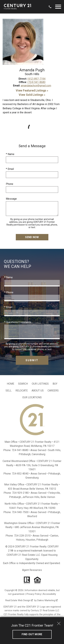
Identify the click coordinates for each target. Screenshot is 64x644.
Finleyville (54, 493)
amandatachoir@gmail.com (36, 86)
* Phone (9, 292)
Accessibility (50, 594)
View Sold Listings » (32, 95)
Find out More (32, 634)
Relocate (22, 391)
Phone (10, 184)
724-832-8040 (20, 474)
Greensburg (32, 478)
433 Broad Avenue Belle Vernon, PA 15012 (32, 489)
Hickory (20, 540)
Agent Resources (32, 570)
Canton (54, 536)
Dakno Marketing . (48, 600)
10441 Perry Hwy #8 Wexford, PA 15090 (32, 508)
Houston (30, 540)
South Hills (54, 450)
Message (11, 199)
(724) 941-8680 (36, 82)
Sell (9, 391)
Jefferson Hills (31, 497)
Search (23, 384)
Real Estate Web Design (19, 600)
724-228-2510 (22, 536)
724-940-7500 (20, 512)
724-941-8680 (20, 450)
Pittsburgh (25, 454)
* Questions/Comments (18, 322)
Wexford (32, 516)
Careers (53, 391)
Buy (55, 384)
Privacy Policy (34, 594)
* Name (10, 154)
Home (11, 384)
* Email (10, 169)
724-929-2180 (20, 493)
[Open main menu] (58, 7)
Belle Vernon (48, 497)
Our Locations (32, 397)
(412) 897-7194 (36, 79)
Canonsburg (39, 454)
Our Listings (40, 384)
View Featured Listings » (32, 91)
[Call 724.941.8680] (50, 7)
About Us (38, 391)
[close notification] (59, 622)
